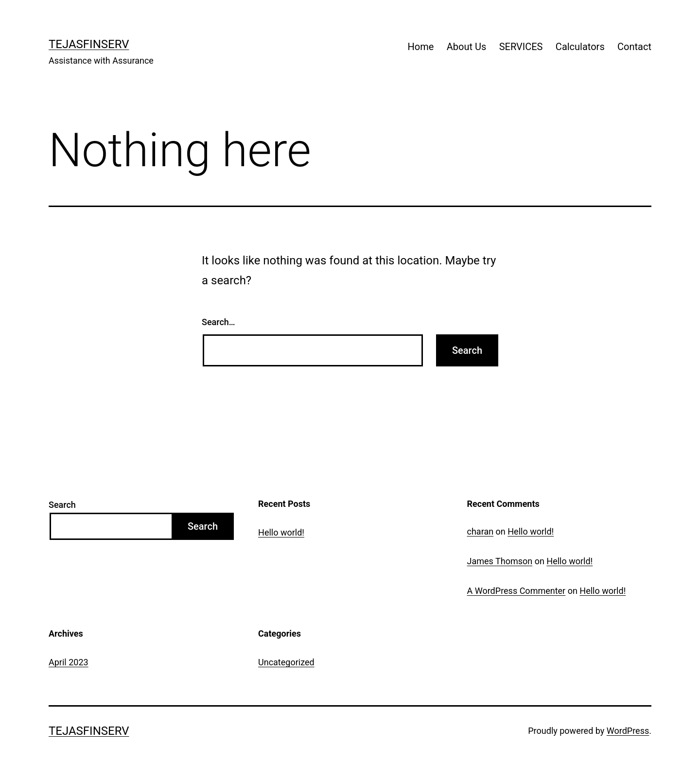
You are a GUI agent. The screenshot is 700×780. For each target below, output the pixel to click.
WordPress (628, 731)
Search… (219, 322)
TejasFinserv (89, 44)
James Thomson (500, 561)
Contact (634, 47)
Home (421, 47)
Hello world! (281, 532)
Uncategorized (286, 662)
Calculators (580, 47)
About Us (467, 47)
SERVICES (521, 47)
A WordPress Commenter (516, 591)
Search (62, 505)
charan (481, 531)
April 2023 (69, 662)
